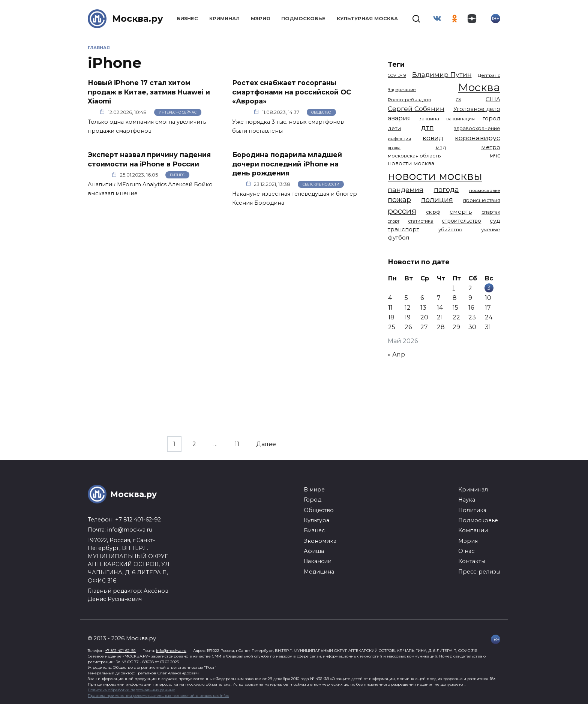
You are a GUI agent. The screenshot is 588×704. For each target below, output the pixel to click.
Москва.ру (138, 19)
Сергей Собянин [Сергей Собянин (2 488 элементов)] (416, 109)
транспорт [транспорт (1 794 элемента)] (403, 229)
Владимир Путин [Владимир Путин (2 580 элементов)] (442, 74)
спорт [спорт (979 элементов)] (394, 221)
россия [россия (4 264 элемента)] (402, 211)
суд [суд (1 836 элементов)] (495, 221)
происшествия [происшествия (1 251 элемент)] (482, 200)
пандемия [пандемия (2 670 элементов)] (406, 189)
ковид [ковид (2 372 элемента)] (433, 138)
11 (237, 444)
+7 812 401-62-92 (138, 520)
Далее (266, 444)
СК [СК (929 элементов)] (459, 100)
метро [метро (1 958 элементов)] (491, 147)
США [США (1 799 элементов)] (493, 99)
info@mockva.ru (130, 530)
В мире (314, 490)
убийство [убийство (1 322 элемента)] (450, 229)
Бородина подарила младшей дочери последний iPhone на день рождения (287, 164)
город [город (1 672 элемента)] (491, 118)
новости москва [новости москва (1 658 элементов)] (411, 163)
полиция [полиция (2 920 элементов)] (437, 200)
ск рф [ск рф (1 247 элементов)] (433, 212)
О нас (466, 551)
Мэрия (260, 19)
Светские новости (321, 184)
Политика (472, 510)
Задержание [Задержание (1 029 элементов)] (402, 90)
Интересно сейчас (178, 112)
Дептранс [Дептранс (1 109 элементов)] (489, 75)
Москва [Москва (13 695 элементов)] (479, 87)
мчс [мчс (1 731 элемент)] (495, 156)
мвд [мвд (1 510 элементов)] (441, 147)
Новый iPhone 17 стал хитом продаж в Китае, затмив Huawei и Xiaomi (149, 92)
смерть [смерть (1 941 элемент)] (461, 212)
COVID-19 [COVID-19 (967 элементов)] (397, 75)
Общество (321, 112)
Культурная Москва (367, 19)
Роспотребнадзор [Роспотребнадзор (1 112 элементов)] (409, 100)
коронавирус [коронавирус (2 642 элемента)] (478, 138)
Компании (473, 530)
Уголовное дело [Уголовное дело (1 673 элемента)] (477, 109)
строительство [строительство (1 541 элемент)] (461, 221)
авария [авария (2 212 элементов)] (399, 118)
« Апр (396, 354)
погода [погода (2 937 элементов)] (446, 189)
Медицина (319, 572)
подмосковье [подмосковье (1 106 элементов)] (485, 190)
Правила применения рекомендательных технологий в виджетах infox (158, 696)
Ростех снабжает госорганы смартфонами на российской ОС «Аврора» (292, 92)
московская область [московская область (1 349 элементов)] (414, 156)
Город (313, 500)
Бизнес (187, 19)
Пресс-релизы (479, 572)
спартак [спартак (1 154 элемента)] (491, 212)
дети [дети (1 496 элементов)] (394, 128)
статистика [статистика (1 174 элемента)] (421, 221)
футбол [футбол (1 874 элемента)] (398, 237)
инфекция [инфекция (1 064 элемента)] (399, 139)
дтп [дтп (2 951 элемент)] (427, 128)
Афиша (314, 551)
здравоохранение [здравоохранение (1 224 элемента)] (477, 128)
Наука (467, 500)
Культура (316, 520)
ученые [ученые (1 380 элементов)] (491, 229)
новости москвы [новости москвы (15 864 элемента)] (435, 176)
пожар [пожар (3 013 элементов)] (399, 200)
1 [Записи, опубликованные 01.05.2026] (454, 288)
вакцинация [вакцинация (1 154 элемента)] (460, 119)
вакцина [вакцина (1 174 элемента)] (429, 119)
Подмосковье (303, 19)
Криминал (224, 19)
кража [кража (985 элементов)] (394, 148)
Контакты (472, 561)
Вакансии (318, 561)
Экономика (320, 541)
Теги (396, 64)
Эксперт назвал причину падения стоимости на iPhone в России (149, 159)
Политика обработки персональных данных (131, 690)
